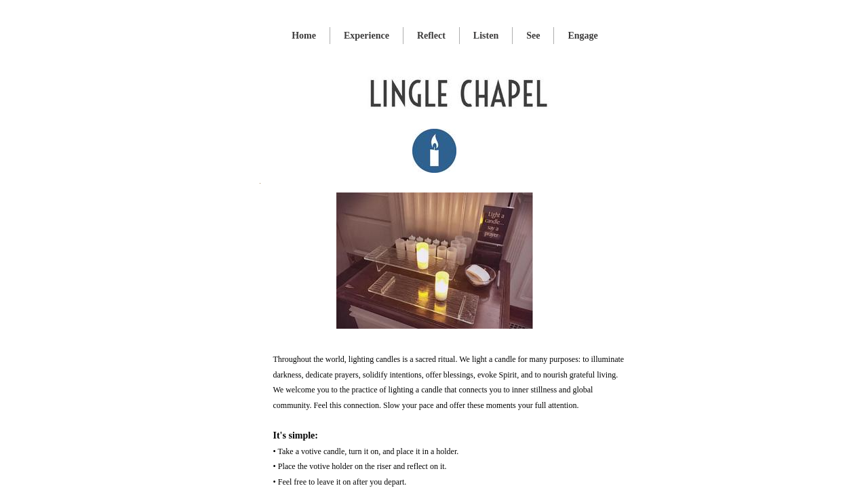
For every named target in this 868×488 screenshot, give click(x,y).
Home (304, 36)
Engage (583, 36)
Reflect (431, 36)
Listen (486, 36)
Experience (367, 36)
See (533, 36)
